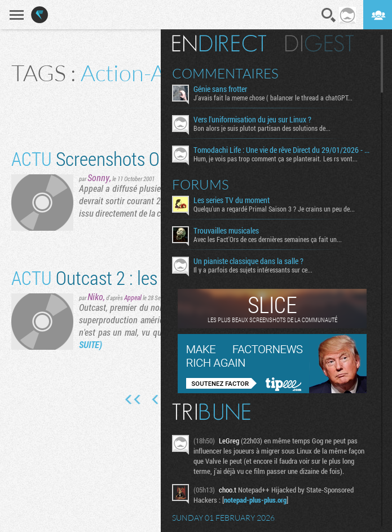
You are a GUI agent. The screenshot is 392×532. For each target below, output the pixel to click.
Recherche (329, 15)
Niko (95, 296)
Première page (133, 399)
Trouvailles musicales (226, 231)
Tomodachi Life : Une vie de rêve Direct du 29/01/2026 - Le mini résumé (283, 150)
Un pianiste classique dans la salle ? (248, 261)
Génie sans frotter (220, 89)
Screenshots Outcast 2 (115, 158)
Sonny (98, 177)
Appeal (133, 297)
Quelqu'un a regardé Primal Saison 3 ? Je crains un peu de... (274, 209)
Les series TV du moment (232, 200)
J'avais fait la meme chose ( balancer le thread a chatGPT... (273, 98)
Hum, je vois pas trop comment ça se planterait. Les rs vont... (276, 159)
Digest (320, 43)
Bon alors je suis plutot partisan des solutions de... (262, 128)
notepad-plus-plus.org (255, 500)
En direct (219, 43)
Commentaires (225, 73)
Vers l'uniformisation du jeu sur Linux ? (252, 120)
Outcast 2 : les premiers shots (140, 277)
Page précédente (156, 399)
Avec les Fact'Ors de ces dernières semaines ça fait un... (268, 239)
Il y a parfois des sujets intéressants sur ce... (253, 270)
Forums (201, 184)
